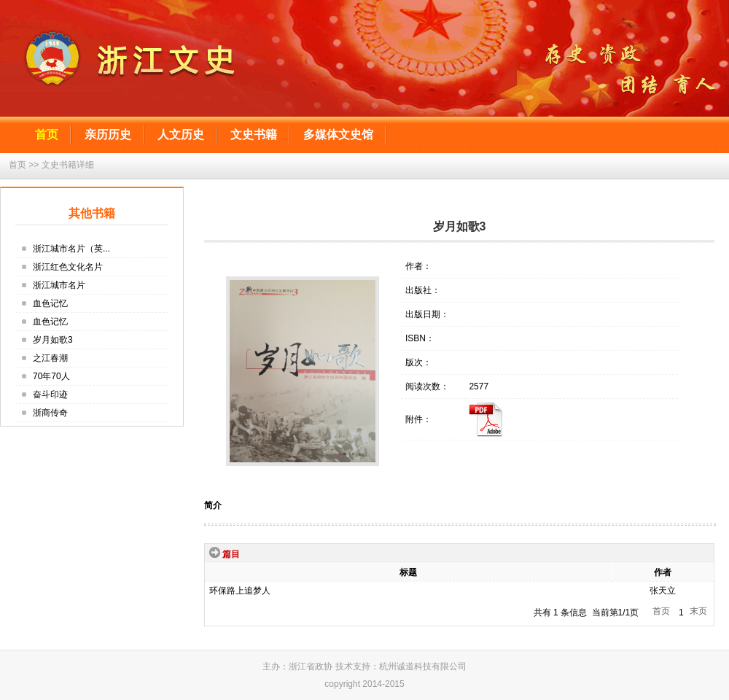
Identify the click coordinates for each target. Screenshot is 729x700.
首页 (47, 135)
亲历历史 (108, 135)
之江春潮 (50, 358)
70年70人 (51, 376)
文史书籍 (254, 135)
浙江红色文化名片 (68, 267)
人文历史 (181, 135)
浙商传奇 (50, 413)
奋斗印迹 (50, 394)
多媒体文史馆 (338, 135)
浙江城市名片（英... (71, 249)
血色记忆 (50, 303)
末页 (698, 611)
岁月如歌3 (53, 340)
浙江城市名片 (59, 285)
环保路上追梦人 (240, 591)
